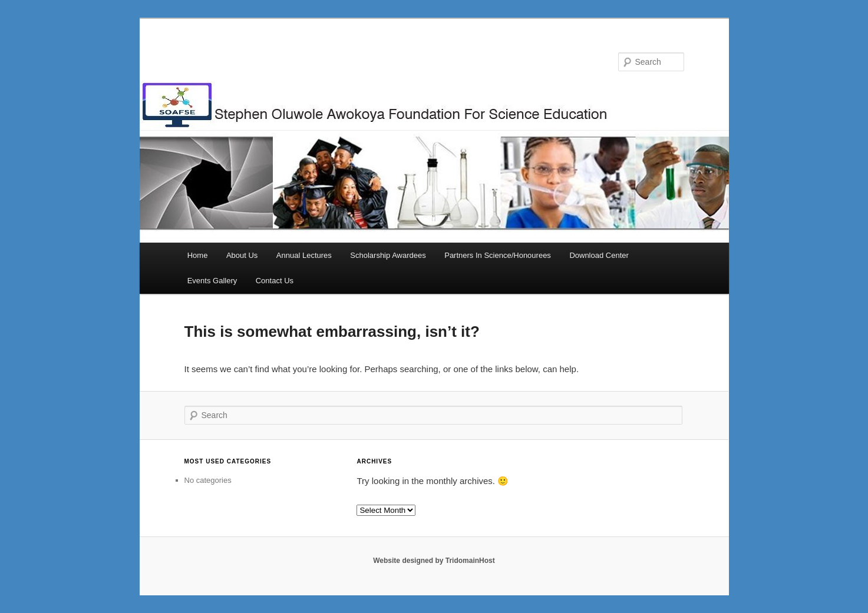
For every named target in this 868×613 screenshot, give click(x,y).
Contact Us (275, 281)
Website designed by (409, 561)
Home (198, 255)
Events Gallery (212, 281)
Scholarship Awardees (388, 255)
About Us (242, 255)
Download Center (599, 255)
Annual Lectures (304, 255)
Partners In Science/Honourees (498, 255)
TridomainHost (470, 561)
